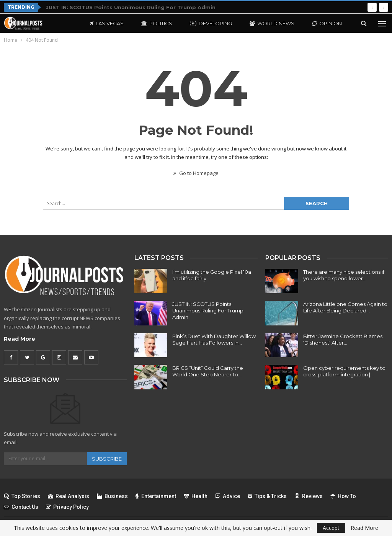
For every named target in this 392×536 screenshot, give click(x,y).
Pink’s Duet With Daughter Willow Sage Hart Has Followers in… (214, 339)
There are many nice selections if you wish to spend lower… (344, 275)
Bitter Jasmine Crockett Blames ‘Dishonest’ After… (343, 339)
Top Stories (22, 496)
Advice (228, 496)
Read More (20, 339)
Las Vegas (107, 23)
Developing (211, 23)
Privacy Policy (67, 507)
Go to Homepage (196, 173)
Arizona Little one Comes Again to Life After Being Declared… (345, 307)
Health (196, 496)
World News (272, 23)
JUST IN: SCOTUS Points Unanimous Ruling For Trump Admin (131, 7)
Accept (331, 528)
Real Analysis (69, 496)
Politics (157, 23)
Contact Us (21, 507)
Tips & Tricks (267, 496)
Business (112, 496)
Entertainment (156, 496)
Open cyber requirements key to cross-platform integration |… (344, 371)
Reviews (309, 496)
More (320, 23)
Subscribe (107, 459)
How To (343, 496)
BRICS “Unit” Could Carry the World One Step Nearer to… (208, 371)
